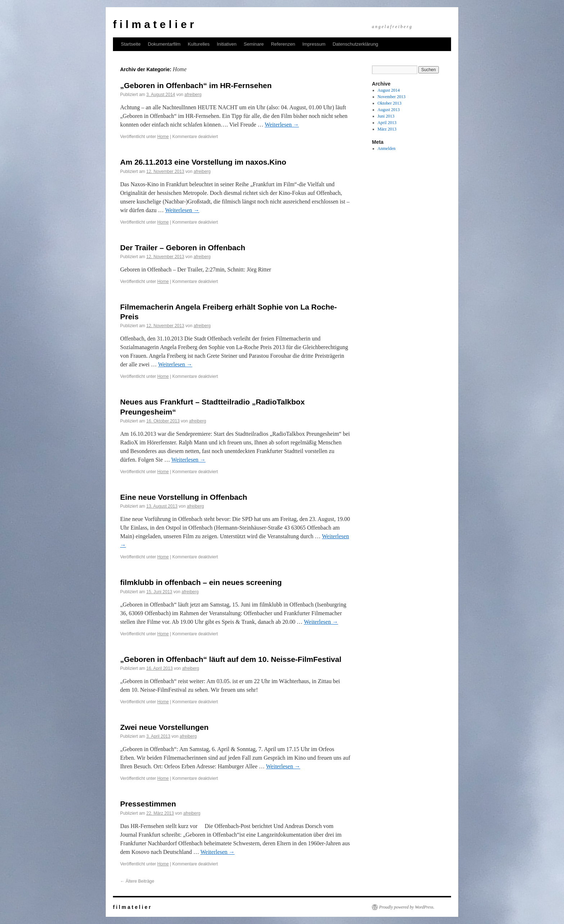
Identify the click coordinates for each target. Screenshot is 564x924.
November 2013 (392, 97)
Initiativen (227, 44)
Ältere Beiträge (137, 881)
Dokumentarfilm (164, 44)
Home (163, 137)
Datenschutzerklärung (355, 44)
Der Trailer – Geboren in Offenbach (183, 248)
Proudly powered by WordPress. (407, 907)
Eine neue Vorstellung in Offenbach (184, 497)
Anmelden (387, 148)
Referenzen (283, 44)
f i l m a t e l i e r (153, 24)
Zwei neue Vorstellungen (164, 727)
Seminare (254, 44)
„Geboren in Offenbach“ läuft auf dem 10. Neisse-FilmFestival (231, 659)
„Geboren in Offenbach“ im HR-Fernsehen (196, 85)
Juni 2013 (386, 116)
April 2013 (387, 123)
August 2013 (389, 110)
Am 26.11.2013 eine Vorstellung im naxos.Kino (203, 162)
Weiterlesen (282, 125)
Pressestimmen (148, 804)
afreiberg (193, 95)
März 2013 (387, 129)
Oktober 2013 (390, 103)
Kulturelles (199, 44)
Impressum (314, 44)
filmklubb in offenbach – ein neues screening (201, 582)
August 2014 (389, 90)
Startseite (131, 44)
